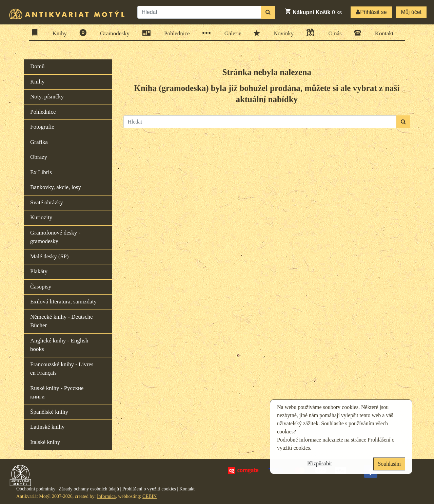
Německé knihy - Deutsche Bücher (62, 321)
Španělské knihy (49, 412)
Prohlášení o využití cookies (149, 489)
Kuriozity (41, 217)
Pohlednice (175, 33)
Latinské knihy (47, 427)
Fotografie (42, 127)
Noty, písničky (47, 97)
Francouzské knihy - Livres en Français (62, 369)
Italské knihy (45, 442)
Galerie (231, 33)
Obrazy (39, 157)
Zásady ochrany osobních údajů (89, 489)
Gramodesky (113, 33)
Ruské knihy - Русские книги (57, 393)
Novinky (282, 33)
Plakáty (39, 271)
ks (313, 12)
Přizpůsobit (320, 463)
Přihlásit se (371, 12)
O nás (333, 32)
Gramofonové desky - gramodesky (55, 237)
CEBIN (150, 496)
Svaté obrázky (47, 202)
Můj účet (411, 12)
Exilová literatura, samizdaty (63, 302)
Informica (106, 496)
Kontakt (382, 33)
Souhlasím (389, 464)
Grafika (39, 142)
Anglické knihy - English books (59, 345)
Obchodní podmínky (36, 489)
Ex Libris (41, 172)
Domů (37, 66)
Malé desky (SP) (49, 256)
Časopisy (41, 287)
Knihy (58, 33)
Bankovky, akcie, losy (56, 187)
